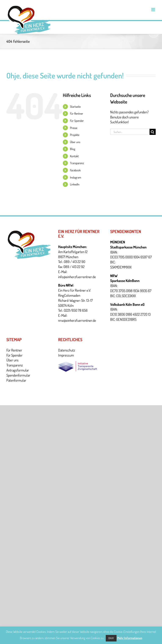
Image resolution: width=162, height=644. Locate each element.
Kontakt (74, 156)
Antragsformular (18, 370)
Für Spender (77, 121)
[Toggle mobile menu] (153, 10)
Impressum (66, 355)
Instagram (76, 177)
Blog (73, 149)
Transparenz (77, 163)
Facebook (75, 170)
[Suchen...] (130, 132)
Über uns (75, 142)
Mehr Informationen (130, 638)
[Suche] (153, 132)
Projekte (75, 135)
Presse (74, 128)
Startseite (75, 107)
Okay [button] (111, 638)
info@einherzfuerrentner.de (77, 277)
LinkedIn (75, 184)
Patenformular (16, 380)
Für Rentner (77, 113)
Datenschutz (67, 350)
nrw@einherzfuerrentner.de (77, 320)
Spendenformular (18, 375)
